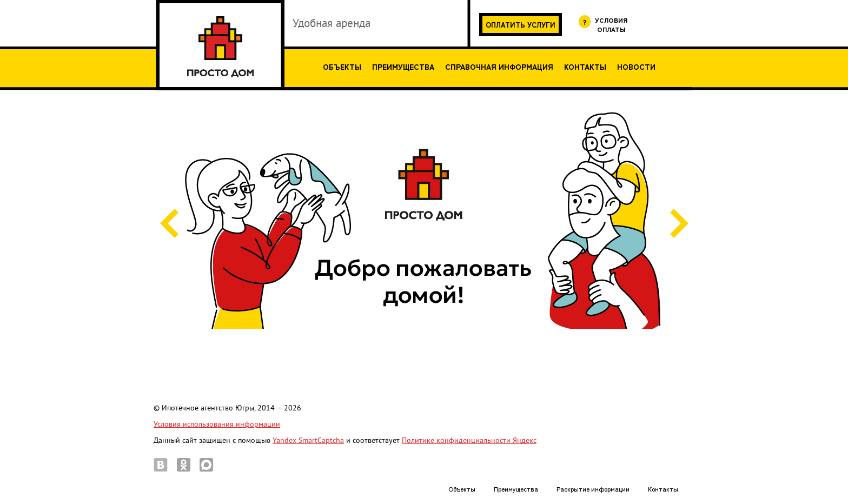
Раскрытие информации (593, 489)
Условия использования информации (217, 424)
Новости (636, 67)
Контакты (585, 67)
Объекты (342, 67)
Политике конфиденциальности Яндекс (469, 440)
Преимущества (403, 67)
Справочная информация (499, 67)
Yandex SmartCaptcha (308, 440)
